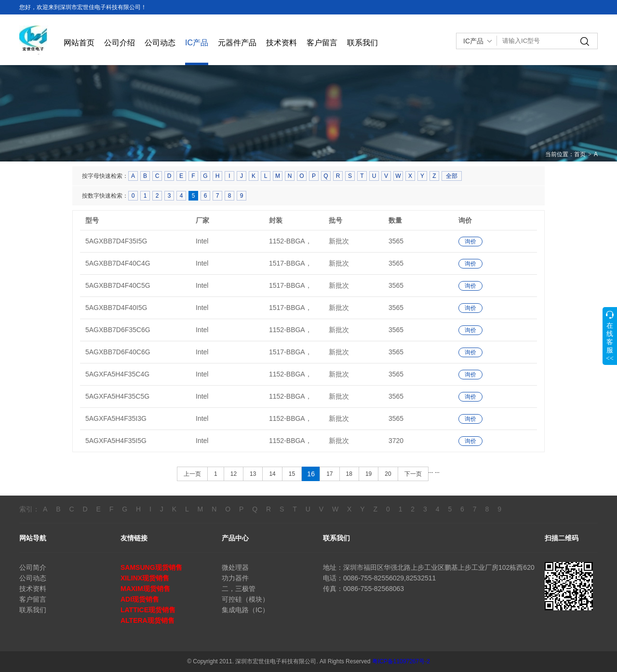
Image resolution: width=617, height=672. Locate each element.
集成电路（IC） (245, 610)
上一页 (192, 474)
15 (292, 474)
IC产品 (197, 43)
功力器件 (235, 578)
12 (234, 474)
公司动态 (160, 43)
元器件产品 (237, 43)
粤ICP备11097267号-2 (401, 661)
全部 (452, 176)
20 (388, 474)
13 (253, 474)
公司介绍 (120, 43)
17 (329, 474)
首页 (580, 154)
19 (369, 474)
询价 (470, 242)
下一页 (413, 474)
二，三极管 (239, 589)
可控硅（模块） (245, 599)
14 (272, 474)
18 (349, 474)
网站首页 (79, 43)
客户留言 (322, 43)
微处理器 (235, 567)
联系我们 (362, 43)
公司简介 (33, 567)
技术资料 (282, 43)
